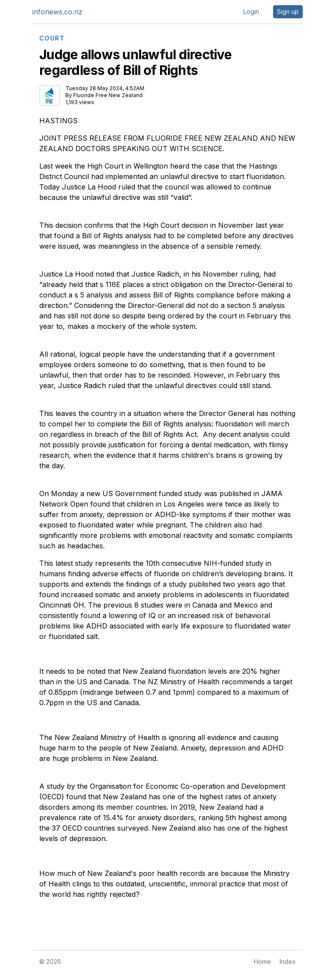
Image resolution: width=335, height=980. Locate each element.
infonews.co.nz (57, 12)
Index (288, 961)
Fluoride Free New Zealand (108, 95)
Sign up (288, 12)
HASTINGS (58, 121)
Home (262, 961)
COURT (52, 38)
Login (251, 12)
